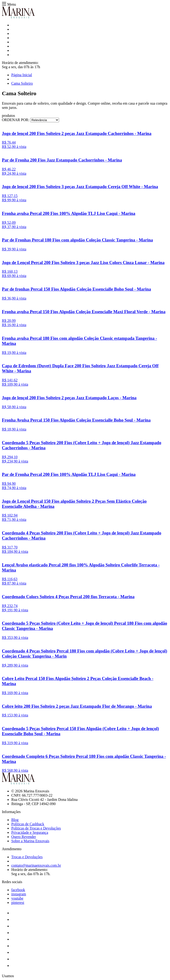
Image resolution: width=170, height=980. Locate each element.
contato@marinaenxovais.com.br (36, 865)
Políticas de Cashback (28, 824)
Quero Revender (24, 837)
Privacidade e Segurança (30, 832)
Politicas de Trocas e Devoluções (36, 828)
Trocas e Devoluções (27, 857)
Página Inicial (22, 75)
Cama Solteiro (22, 83)
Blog (15, 820)
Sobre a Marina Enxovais (30, 841)
